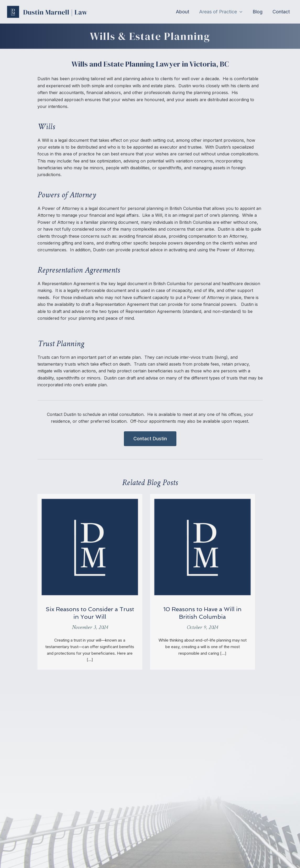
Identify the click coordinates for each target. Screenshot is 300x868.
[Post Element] (90, 582)
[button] (222, 12)
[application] (241, 12)
